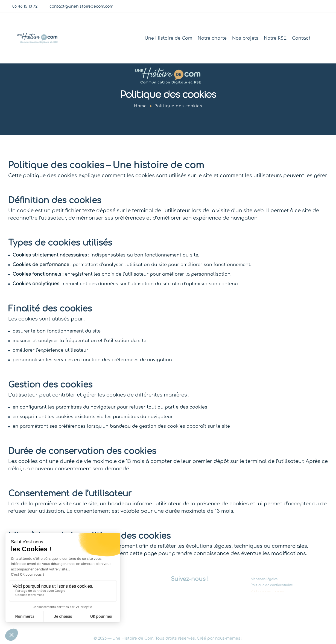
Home (140, 106)
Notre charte (212, 38)
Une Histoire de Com (168, 38)
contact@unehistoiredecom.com (81, 6)
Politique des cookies (267, 591)
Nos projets (245, 38)
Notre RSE (275, 38)
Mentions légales (264, 579)
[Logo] (37, 38)
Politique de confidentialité (272, 585)
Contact (301, 38)
